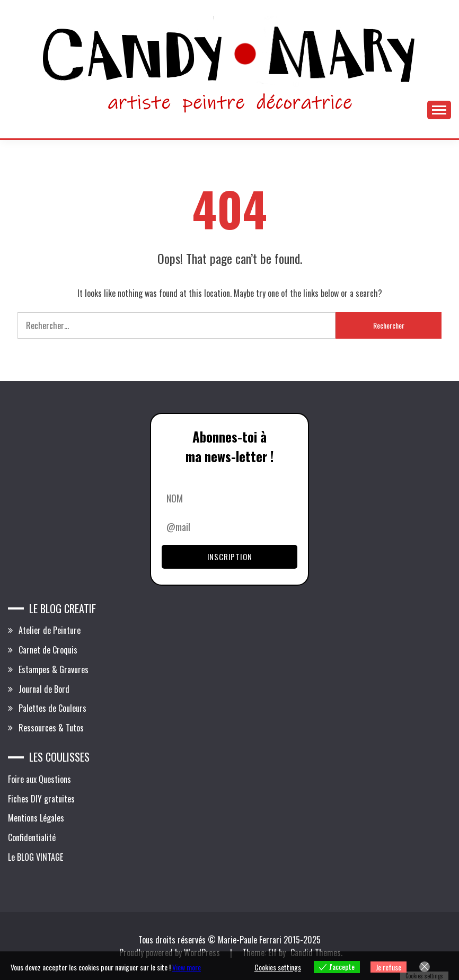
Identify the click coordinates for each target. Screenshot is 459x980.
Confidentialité (32, 837)
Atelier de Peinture (50, 630)
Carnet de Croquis (48, 650)
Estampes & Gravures (54, 669)
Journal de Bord (44, 689)
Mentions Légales (36, 818)
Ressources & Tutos (51, 728)
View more (187, 967)
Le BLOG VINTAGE (36, 857)
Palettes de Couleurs (52, 708)
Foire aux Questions (39, 779)
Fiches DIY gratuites (41, 799)
